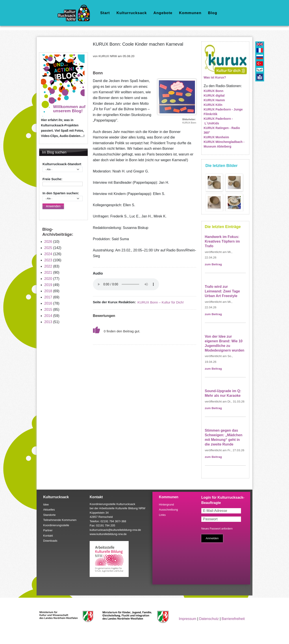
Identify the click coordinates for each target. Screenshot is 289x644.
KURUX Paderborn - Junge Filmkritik (223, 112)
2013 (48, 322)
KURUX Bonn (214, 91)
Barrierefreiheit (233, 619)
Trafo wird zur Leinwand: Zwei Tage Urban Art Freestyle (222, 291)
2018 (48, 291)
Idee (46, 505)
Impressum (188, 619)
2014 (48, 316)
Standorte (49, 515)
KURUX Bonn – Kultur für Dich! (161, 302)
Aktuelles (49, 510)
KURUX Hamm (214, 100)
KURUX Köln (213, 105)
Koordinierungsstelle (56, 525)
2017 (48, 297)
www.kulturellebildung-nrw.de (108, 534)
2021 (48, 272)
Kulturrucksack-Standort (62, 164)
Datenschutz (209, 619)
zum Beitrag (213, 264)
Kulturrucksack (132, 13)
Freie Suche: (52, 179)
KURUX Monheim (216, 137)
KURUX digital (214, 95)
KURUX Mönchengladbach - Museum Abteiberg (224, 144)
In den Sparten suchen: (61, 193)
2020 (48, 279)
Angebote (163, 13)
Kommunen (190, 13)
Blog (213, 13)
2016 (48, 303)
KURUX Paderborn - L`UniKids (218, 121)
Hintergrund (167, 505)
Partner (48, 530)
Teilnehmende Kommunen (60, 520)
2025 (48, 248)
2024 (48, 254)
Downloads (50, 541)
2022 (48, 266)
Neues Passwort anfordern (217, 529)
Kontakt (48, 536)
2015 (48, 310)
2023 (48, 260)
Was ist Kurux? (215, 77)
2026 (48, 242)
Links (162, 515)
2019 (48, 285)
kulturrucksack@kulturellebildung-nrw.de (115, 530)
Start (105, 13)
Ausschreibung (169, 510)
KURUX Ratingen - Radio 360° (222, 130)
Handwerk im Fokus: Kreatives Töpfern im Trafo (222, 241)
